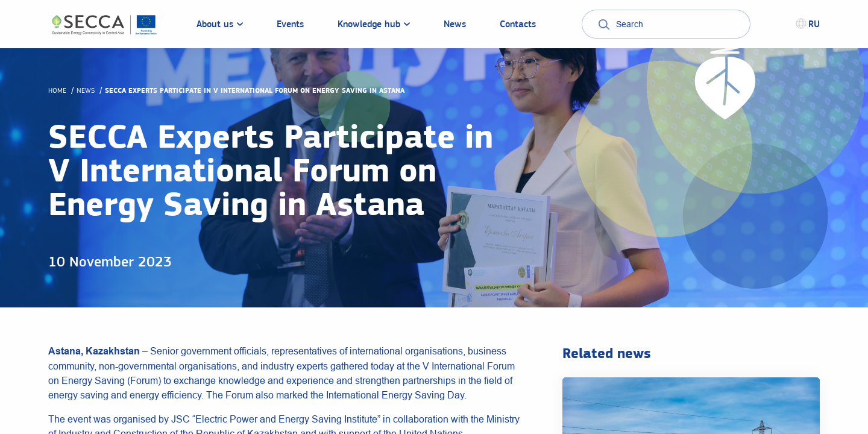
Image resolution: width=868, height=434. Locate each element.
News (86, 90)
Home (57, 90)
